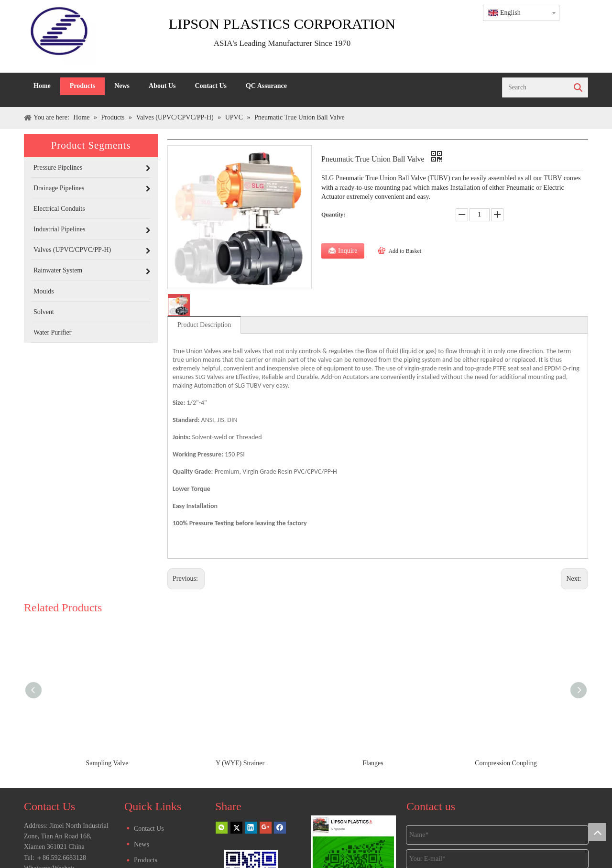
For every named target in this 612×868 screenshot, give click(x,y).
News (122, 86)
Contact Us (211, 86)
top (597, 832)
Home (42, 86)
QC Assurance (266, 86)
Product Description (204, 325)
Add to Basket (405, 251)
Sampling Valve (107, 763)
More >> (93, 807)
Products (82, 86)
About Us (162, 86)
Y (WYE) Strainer (240, 763)
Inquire (348, 251)
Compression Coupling (506, 763)
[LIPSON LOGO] (60, 36)
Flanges (373, 763)
